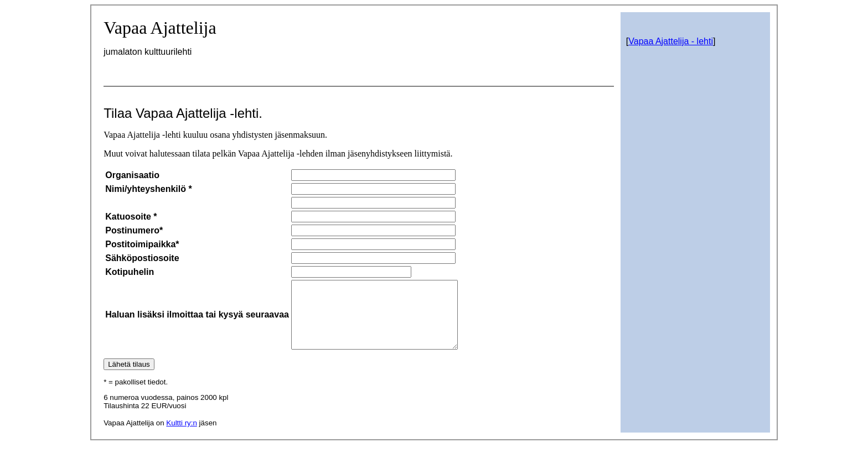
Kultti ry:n (182, 436)
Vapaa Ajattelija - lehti (671, 41)
